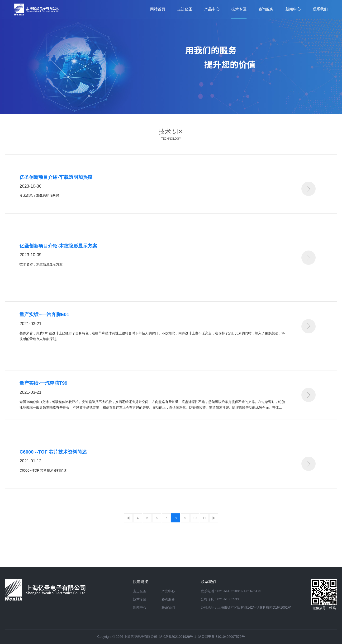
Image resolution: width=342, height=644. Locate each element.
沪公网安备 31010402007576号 (221, 637)
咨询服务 (168, 599)
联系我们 (168, 607)
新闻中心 (140, 607)
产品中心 (168, 591)
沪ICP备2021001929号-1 (178, 637)
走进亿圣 (140, 591)
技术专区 (140, 599)
